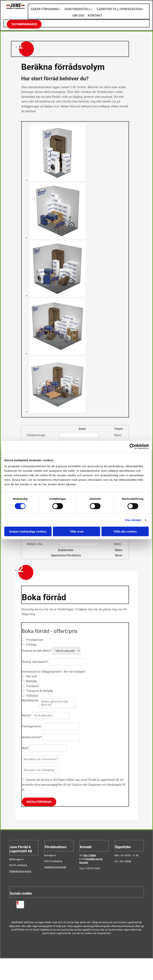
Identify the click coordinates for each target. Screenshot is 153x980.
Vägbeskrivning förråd (55, 864)
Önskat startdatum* (35, 659)
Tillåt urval (77, 531)
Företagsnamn (31, 724)
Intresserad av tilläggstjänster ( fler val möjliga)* (54, 669)
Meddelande (30, 698)
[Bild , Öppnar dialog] (57, 177)
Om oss (79, 14)
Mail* (25, 745)
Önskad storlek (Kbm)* (37, 648)
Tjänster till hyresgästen (117, 9)
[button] (24, 21)
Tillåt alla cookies (125, 531)
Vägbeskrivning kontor (20, 868)
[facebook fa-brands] (18, 900)
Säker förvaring (47, 9)
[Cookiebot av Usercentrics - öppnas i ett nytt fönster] (132, 447)
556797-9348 (93, 866)
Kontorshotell (78, 9)
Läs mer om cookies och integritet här (92, 931)
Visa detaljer (133, 520)
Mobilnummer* (32, 734)
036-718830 (90, 853)
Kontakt (95, 14)
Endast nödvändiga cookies (28, 531)
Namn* (26, 713)
